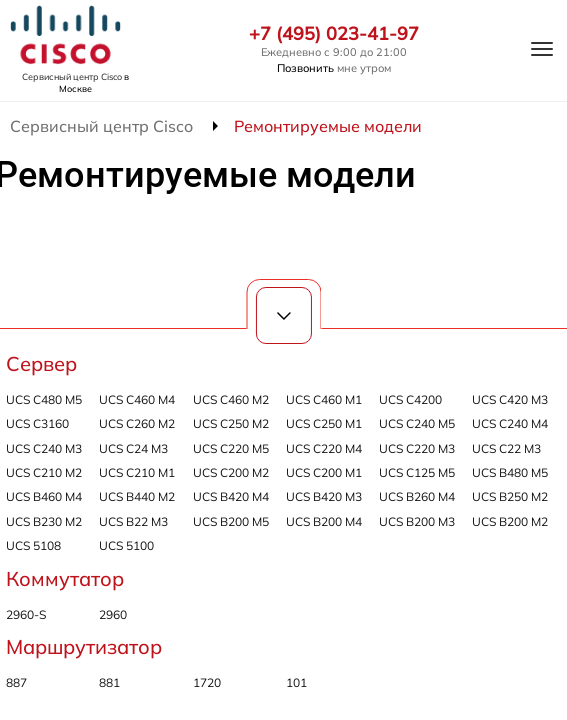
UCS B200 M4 (324, 521)
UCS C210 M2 (44, 472)
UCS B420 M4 (231, 496)
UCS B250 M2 (510, 496)
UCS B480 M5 (510, 472)
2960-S (26, 614)
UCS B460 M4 (44, 496)
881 (109, 682)
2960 (113, 614)
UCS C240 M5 (417, 423)
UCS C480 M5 (44, 399)
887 (16, 682)
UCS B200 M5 (231, 521)
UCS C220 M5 (231, 448)
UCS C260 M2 (137, 423)
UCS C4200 (410, 399)
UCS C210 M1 (137, 472)
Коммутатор (65, 578)
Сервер (41, 363)
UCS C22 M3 (506, 448)
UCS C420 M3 (510, 399)
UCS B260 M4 (417, 496)
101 (296, 682)
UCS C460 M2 (231, 399)
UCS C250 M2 (231, 423)
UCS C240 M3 (44, 448)
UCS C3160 (37, 423)
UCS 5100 (126, 545)
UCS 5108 (33, 545)
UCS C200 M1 (324, 472)
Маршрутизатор (84, 646)
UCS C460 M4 (137, 399)
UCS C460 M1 (324, 399)
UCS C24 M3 (133, 448)
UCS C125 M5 (417, 472)
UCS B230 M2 (44, 521)
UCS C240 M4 (510, 423)
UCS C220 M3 (417, 448)
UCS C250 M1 (324, 423)
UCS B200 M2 (510, 521)
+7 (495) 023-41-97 (334, 34)
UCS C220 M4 (324, 448)
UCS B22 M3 (133, 521)
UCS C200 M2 (231, 472)
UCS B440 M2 (137, 496)
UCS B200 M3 (417, 521)
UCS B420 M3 (324, 496)
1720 (207, 682)
